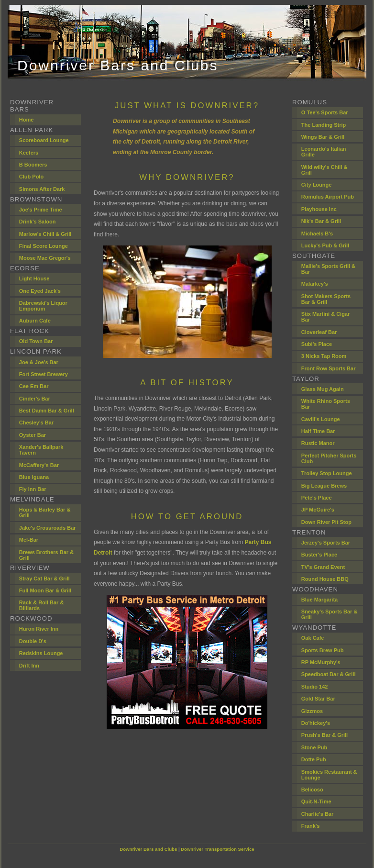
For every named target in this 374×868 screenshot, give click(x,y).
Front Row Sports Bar (329, 368)
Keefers (29, 153)
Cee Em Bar (34, 386)
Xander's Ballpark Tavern (41, 450)
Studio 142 (315, 687)
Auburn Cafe (35, 321)
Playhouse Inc (319, 209)
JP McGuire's (318, 510)
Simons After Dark (42, 189)
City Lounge (317, 185)
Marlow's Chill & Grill (45, 234)
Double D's (33, 641)
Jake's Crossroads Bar (48, 528)
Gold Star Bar (318, 699)
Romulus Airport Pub (328, 197)
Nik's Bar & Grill (321, 221)
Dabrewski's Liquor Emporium (43, 306)
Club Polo (31, 177)
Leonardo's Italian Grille (324, 152)
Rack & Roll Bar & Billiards (42, 605)
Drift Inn (29, 666)
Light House (34, 278)
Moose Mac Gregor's (45, 258)
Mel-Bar (29, 540)
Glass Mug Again (323, 389)
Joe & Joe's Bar (39, 362)
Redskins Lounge (41, 653)
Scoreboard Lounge (44, 140)
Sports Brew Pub (323, 650)
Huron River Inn (39, 629)
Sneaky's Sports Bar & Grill (330, 614)
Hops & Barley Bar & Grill (45, 512)
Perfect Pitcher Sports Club (329, 458)
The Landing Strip (324, 125)
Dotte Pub (314, 759)
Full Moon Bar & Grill (45, 590)
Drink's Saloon (38, 222)
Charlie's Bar (317, 814)
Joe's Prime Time (41, 210)
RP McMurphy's (321, 662)
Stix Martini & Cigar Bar (325, 317)
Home (27, 120)
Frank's (311, 826)
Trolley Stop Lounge (327, 473)
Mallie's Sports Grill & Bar (328, 269)
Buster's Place (319, 555)
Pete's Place (317, 498)
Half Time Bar (318, 431)
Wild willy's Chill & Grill (324, 170)
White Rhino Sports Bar (326, 404)
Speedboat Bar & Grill (329, 674)
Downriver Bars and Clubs (148, 849)
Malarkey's (315, 284)
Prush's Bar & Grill (324, 735)
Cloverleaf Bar (319, 332)
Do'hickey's (316, 723)
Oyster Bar (33, 435)
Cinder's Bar (35, 399)
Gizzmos (312, 711)
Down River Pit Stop (326, 522)
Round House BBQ (325, 579)
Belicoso (312, 790)
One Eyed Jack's (40, 291)
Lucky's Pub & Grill (325, 245)
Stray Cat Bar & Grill (44, 579)
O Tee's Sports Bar (325, 112)
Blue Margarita (319, 600)
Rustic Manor (318, 443)
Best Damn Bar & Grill (47, 411)
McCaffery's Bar (39, 465)
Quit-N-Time (316, 801)
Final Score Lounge (44, 246)
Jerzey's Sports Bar (326, 543)
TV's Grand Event (323, 567)
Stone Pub (314, 747)
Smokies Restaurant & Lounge (329, 775)
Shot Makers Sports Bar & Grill (326, 299)
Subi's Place (317, 344)
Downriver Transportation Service (218, 849)
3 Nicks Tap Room (324, 356)
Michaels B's (317, 234)
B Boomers (33, 165)
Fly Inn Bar (33, 489)
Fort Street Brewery (44, 374)
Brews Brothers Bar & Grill (46, 555)
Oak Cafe (313, 638)
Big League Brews (324, 486)
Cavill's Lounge (321, 419)
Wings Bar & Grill (323, 137)
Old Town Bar (36, 341)
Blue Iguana (34, 477)
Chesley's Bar (36, 423)
